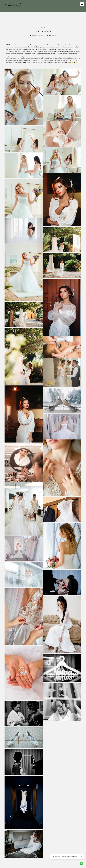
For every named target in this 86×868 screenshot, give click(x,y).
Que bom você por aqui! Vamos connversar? (80, 859)
